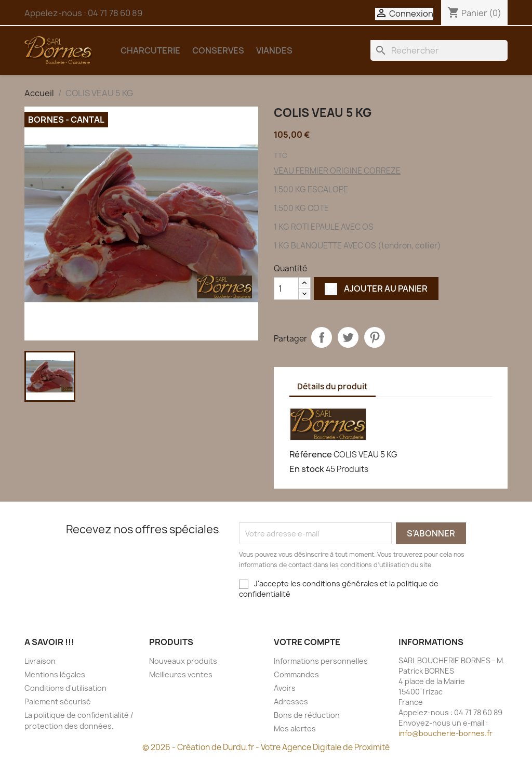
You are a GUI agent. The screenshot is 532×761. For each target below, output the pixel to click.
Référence (311, 454)
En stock (307, 469)
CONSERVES (218, 50)
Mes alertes (295, 729)
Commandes (296, 674)
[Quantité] (286, 288)
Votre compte (307, 642)
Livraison (40, 661)
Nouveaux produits (183, 661)
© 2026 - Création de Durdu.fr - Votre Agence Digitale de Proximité (266, 747)
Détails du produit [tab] (332, 386)
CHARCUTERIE (150, 50)
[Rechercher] (439, 50)
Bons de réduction (307, 715)
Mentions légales (55, 674)
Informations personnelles (321, 661)
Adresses (291, 701)
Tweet (348, 337)
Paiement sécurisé (58, 701)
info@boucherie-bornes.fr (445, 733)
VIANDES (274, 50)
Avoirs (285, 688)
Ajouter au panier (376, 288)
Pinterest (375, 337)
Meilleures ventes (181, 674)
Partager (322, 337)
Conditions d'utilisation (65, 688)
